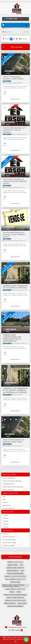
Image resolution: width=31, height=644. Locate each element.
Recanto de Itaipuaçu (9, 478)
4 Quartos (5, 524)
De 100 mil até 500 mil (9, 540)
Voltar (26, 32)
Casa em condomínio (9, 508)
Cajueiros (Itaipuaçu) (9, 484)
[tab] (15, 47)
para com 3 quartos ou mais (15, 589)
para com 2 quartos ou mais (15, 579)
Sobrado (5, 502)
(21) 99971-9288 (12, 19)
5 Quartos (5, 527)
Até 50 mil (5, 534)
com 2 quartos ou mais (15, 562)
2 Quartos (5, 518)
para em (15, 568)
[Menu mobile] (3, 25)
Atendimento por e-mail (15, 627)
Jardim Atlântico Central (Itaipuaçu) (13, 487)
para (13, 565)
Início (5, 32)
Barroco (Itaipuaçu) (8, 490)
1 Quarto (5, 515)
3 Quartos (5, 521)
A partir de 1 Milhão (8, 545)
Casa (4, 497)
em (13, 571)
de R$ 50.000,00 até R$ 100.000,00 (15, 601)
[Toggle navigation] (26, 25)
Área (11, 32)
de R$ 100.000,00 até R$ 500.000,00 (15, 576)
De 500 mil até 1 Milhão (9, 543)
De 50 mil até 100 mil (9, 537)
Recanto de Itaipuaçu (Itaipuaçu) (12, 481)
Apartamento (6, 505)
